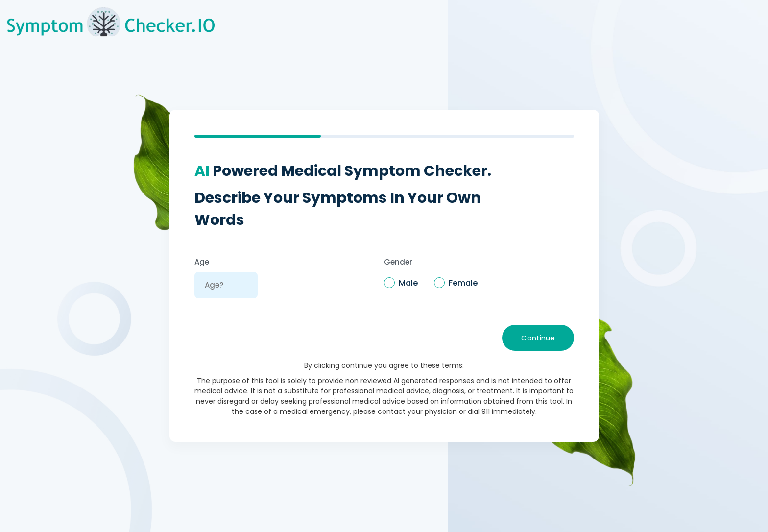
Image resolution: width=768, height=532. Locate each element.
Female (463, 283)
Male (408, 283)
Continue (538, 338)
